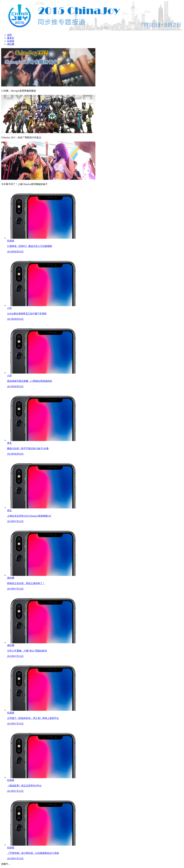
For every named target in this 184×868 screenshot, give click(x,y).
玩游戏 (11, 41)
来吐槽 (11, 44)
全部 (9, 35)
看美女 (11, 38)
